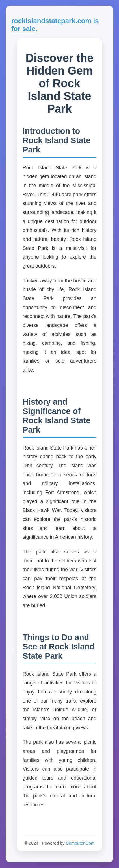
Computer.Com (80, 843)
